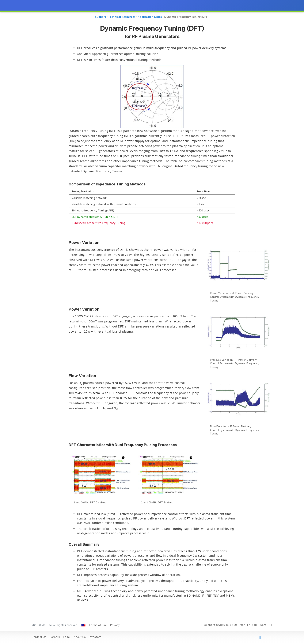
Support (100, 17)
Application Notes (150, 17)
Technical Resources (122, 17)
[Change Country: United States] (83, 625)
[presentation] (152, 322)
